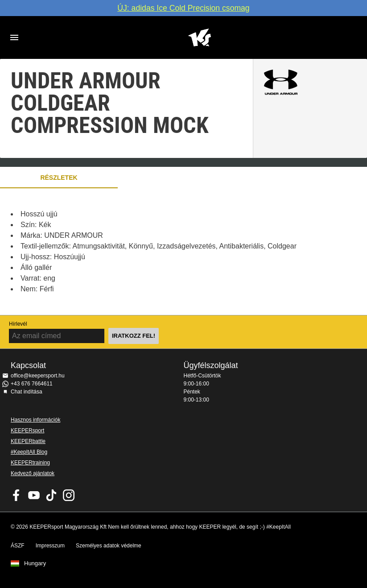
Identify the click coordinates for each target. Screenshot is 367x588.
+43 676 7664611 (32, 384)
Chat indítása (27, 392)
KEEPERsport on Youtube (34, 495)
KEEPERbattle (28, 441)
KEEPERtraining (30, 463)
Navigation (14, 37)
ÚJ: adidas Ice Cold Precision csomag (183, 8)
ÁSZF (18, 546)
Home (200, 37)
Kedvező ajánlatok (33, 473)
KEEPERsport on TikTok (51, 495)
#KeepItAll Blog (29, 452)
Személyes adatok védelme (109, 546)
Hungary (35, 563)
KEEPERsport (27, 431)
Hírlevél (18, 324)
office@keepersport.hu (38, 376)
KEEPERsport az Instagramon (69, 495)
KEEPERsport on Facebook (16, 495)
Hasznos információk (35, 420)
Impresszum (50, 546)
